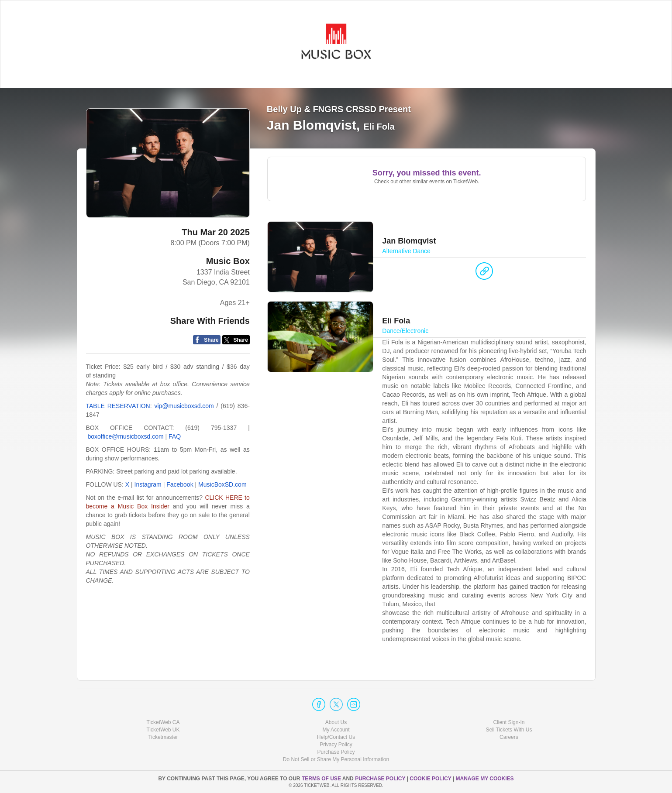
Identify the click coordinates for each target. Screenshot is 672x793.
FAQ (175, 436)
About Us (336, 722)
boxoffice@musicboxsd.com (125, 436)
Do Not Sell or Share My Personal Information (336, 759)
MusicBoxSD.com (222, 484)
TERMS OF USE (322, 779)
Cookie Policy (431, 779)
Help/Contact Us (336, 737)
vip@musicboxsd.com (184, 406)
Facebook (180, 484)
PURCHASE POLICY (381, 779)
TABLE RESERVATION (118, 406)
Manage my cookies (484, 779)
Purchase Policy (336, 752)
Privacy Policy (336, 745)
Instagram (148, 484)
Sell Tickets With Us (509, 730)
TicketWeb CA (163, 722)
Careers (509, 737)
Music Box (228, 261)
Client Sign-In (509, 722)
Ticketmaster (163, 737)
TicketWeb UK (163, 730)
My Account (336, 730)
